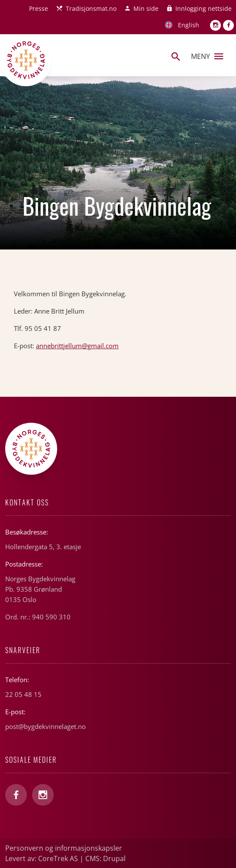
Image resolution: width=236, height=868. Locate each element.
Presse (39, 8)
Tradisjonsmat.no (91, 8)
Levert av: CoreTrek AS (42, 858)
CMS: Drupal (105, 858)
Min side (146, 8)
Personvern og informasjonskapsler (64, 848)
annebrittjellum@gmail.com (77, 346)
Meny (207, 56)
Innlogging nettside (204, 8)
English (189, 25)
